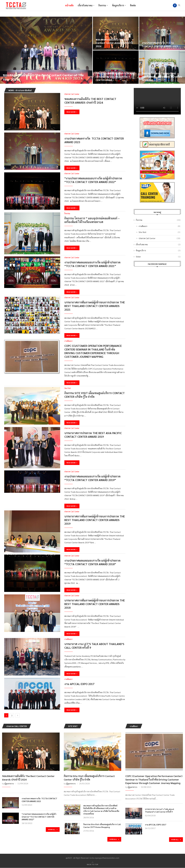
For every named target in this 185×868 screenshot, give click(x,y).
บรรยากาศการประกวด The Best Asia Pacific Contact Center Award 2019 (93, 435)
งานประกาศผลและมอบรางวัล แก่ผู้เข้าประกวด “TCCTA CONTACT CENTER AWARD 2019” (92, 478)
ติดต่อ (133, 5)
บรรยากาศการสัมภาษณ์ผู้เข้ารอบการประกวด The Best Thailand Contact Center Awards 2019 (95, 520)
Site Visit (160, 232)
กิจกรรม (102, 5)
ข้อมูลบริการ (118, 5)
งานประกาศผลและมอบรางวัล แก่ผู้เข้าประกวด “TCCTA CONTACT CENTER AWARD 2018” (92, 562)
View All (53, 829)
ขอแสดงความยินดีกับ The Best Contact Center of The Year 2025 (43, 77)
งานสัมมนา (160, 226)
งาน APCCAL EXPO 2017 (79, 684)
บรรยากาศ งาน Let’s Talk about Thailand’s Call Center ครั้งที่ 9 (160, 810)
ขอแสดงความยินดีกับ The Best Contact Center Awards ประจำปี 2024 (114, 43)
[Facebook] (175, 5)
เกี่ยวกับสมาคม (85, 5)
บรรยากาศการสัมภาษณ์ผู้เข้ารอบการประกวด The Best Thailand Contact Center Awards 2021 (95, 306)
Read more (72, 112)
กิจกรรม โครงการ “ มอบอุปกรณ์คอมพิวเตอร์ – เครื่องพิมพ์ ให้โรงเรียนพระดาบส (162, 77)
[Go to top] (92, 864)
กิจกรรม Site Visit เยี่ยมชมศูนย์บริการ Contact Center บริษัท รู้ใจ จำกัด (89, 778)
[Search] (179, 5)
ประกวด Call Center (160, 238)
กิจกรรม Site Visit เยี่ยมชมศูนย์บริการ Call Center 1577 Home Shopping (102, 826)
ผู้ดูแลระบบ (9, 784)
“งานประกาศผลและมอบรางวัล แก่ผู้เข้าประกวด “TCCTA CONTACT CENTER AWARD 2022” (93, 180)
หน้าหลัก (69, 5)
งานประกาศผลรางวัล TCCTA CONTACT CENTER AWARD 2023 (160, 44)
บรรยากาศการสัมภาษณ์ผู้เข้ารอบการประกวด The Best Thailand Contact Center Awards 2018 (95, 604)
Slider (158, 257)
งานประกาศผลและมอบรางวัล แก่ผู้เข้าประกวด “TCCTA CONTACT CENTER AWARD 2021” (92, 264)
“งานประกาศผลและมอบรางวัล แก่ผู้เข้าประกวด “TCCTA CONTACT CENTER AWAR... (115, 77)
